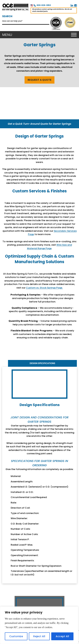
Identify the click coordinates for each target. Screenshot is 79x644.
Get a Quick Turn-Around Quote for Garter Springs (40, 124)
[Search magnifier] (47, 21)
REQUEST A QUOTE (39, 80)
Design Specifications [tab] (42, 363)
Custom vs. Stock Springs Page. (44, 288)
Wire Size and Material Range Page (50, 247)
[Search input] (24, 21)
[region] (39, 625)
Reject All (39, 636)
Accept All (62, 636)
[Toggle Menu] (73, 35)
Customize (16, 636)
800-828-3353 (44, 5)
